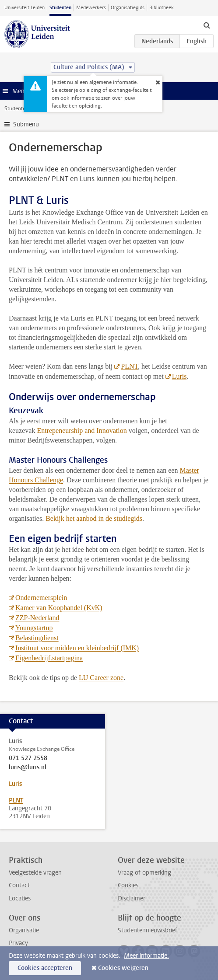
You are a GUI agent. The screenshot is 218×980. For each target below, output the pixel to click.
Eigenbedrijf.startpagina (49, 658)
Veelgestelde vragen (35, 873)
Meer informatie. (146, 956)
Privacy (18, 943)
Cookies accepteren (45, 968)
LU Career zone (101, 678)
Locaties (20, 898)
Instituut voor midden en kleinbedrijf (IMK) (77, 648)
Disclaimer (132, 898)
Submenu (26, 124)
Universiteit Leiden (25, 8)
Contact (19, 885)
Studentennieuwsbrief (148, 930)
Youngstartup (34, 628)
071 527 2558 (28, 758)
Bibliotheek (162, 8)
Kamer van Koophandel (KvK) (59, 608)
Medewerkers (91, 8)
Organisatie (24, 930)
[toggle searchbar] (207, 25)
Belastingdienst (37, 638)
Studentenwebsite (25, 108)
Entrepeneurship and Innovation (82, 431)
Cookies (128, 885)
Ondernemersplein (41, 598)
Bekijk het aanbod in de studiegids (94, 518)
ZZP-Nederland (37, 618)
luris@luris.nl (28, 767)
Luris (179, 376)
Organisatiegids (128, 8)
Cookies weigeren (123, 968)
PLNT (129, 366)
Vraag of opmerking (144, 873)
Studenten (60, 8)
